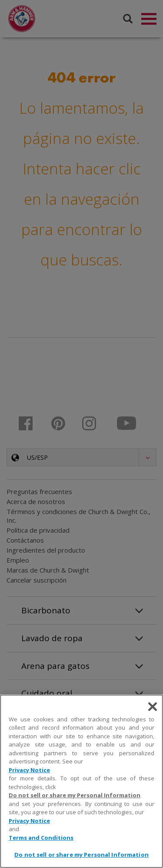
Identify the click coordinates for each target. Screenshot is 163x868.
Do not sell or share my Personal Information (75, 795)
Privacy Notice (29, 770)
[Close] (153, 707)
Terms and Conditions (41, 838)
